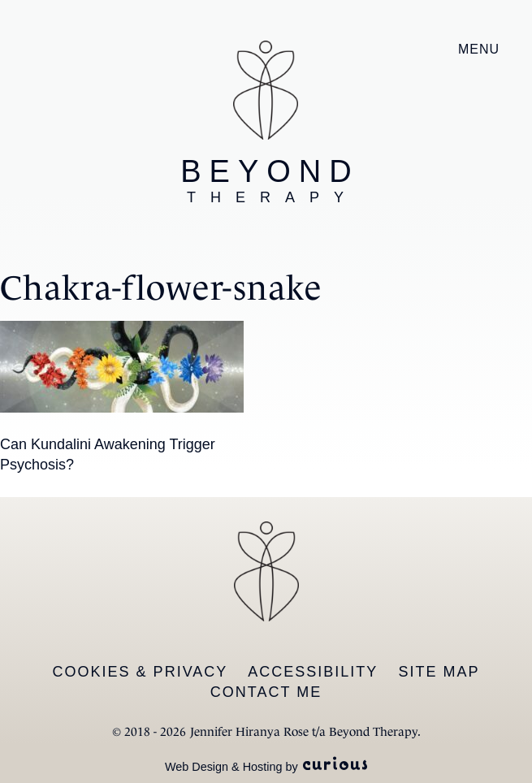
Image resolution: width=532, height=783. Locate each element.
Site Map (439, 672)
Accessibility (313, 672)
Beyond (270, 180)
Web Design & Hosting (224, 767)
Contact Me (266, 692)
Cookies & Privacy (141, 672)
